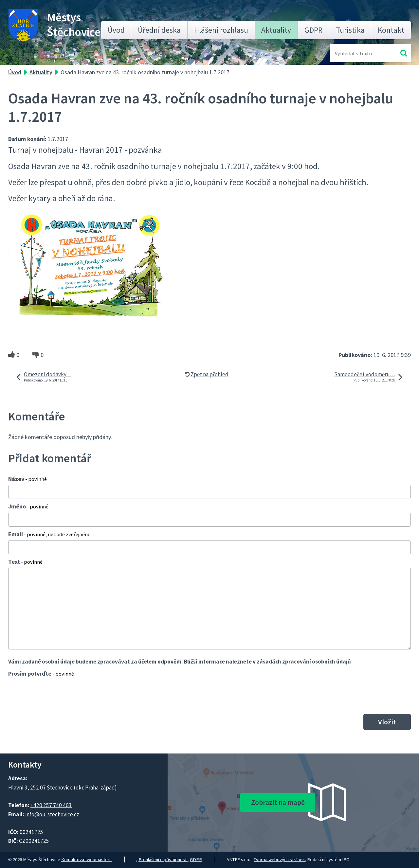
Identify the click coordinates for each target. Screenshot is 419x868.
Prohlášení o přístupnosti (163, 859)
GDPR (313, 30)
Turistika (350, 30)
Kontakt (391, 30)
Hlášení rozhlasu (221, 30)
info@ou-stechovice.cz (52, 814)
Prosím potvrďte (41, 673)
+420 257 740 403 (51, 805)
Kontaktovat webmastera (86, 859)
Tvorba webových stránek (279, 859)
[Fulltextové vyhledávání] (356, 53)
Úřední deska (159, 30)
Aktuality (276, 30)
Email (49, 534)
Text (25, 562)
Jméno (28, 506)
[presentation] (58, 695)
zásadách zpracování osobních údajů (304, 662)
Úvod (116, 30)
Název (27, 479)
